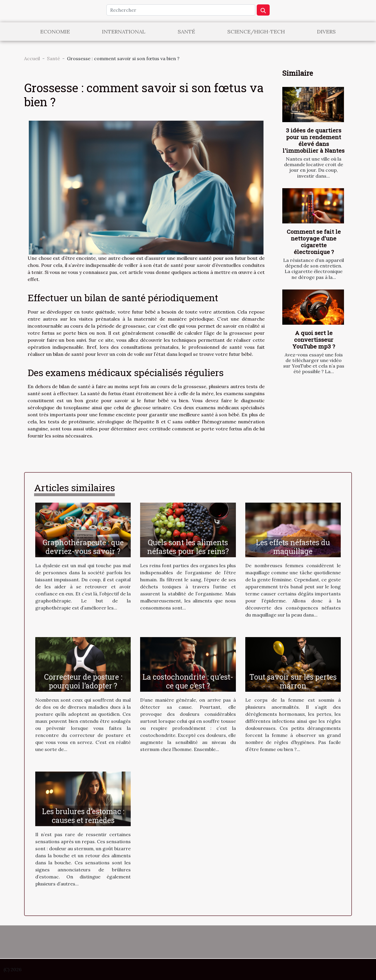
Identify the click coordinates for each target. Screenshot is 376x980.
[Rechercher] (181, 10)
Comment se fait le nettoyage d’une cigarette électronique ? (314, 242)
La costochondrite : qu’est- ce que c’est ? (188, 681)
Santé (186, 32)
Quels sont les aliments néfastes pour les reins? (188, 547)
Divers (326, 32)
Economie (55, 32)
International (124, 32)
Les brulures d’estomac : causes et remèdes (83, 816)
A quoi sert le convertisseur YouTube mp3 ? (314, 340)
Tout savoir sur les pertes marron (293, 681)
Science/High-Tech (256, 32)
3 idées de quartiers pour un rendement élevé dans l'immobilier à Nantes (314, 140)
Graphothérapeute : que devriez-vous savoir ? (83, 547)
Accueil (32, 58)
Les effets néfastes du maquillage (293, 547)
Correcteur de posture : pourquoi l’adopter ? (83, 681)
